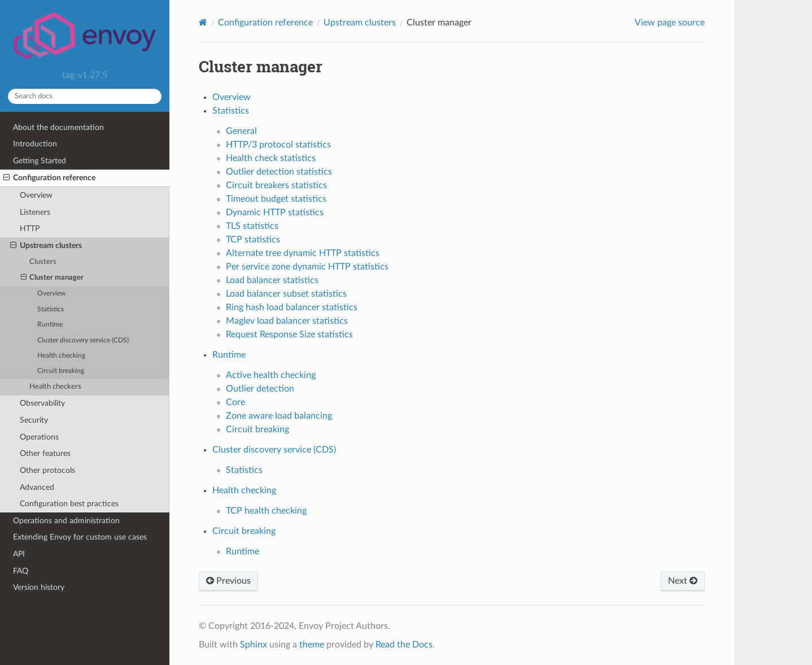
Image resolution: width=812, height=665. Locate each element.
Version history (39, 587)
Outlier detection (260, 389)
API (19, 554)
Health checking (61, 356)
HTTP (30, 229)
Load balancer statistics (272, 280)
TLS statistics (252, 226)
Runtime (50, 325)
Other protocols (47, 470)
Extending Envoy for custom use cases (80, 537)
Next (683, 581)
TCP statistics (253, 240)
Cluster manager (53, 278)
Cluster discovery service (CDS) (83, 340)
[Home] (203, 22)
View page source (670, 23)
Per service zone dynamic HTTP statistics (307, 267)
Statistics (51, 309)
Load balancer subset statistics (286, 294)
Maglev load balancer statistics (287, 321)
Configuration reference (49, 178)
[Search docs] (85, 96)
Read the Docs (404, 645)
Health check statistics (271, 158)
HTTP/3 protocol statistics (278, 145)
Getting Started (40, 161)
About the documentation (58, 127)
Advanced (37, 487)
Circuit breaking (61, 371)
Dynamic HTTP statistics (275, 212)
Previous (228, 581)
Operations (39, 437)
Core (235, 402)
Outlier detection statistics (279, 172)
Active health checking (271, 375)
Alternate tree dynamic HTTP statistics (303, 253)
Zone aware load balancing (279, 416)
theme (312, 645)
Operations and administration (66, 521)
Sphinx (254, 645)
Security (34, 420)
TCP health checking (266, 511)
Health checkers (55, 387)
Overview (36, 195)
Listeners (35, 212)
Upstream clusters (46, 246)
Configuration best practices (69, 504)
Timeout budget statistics (276, 199)
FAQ (21, 571)
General (241, 131)
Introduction (35, 144)
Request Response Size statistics (289, 334)
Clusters (43, 262)
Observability (42, 403)
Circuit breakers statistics (276, 185)
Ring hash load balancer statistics (292, 307)
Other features (45, 453)
